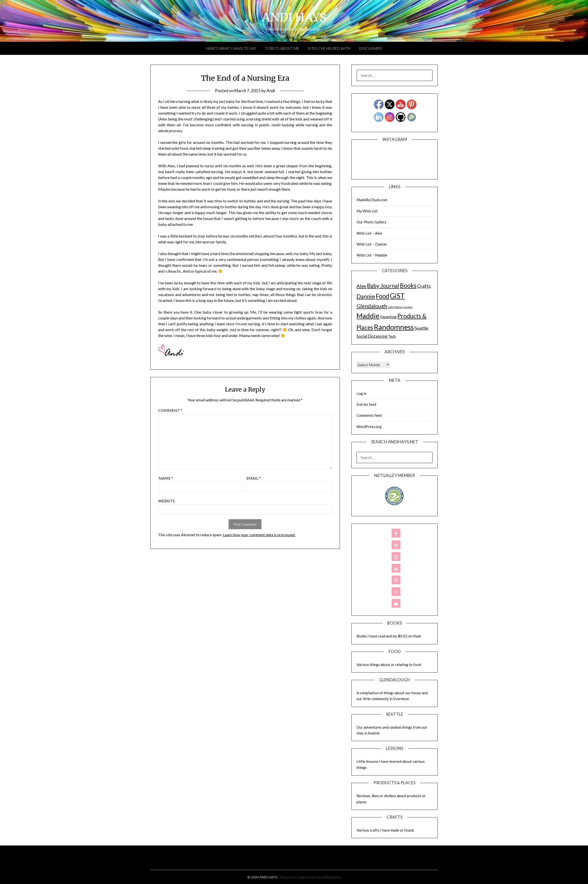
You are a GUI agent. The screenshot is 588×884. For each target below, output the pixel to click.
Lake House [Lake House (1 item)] (395, 307)
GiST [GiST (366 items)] (397, 296)
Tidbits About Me (282, 48)
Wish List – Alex (369, 233)
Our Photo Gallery (371, 222)
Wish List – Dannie (372, 244)
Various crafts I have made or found (385, 830)
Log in (361, 393)
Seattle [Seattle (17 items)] (421, 328)
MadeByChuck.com (372, 200)
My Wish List (367, 211)
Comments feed (369, 415)
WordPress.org (369, 427)
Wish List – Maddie (372, 255)
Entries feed (366, 404)
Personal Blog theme (326, 877)
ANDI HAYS (294, 17)
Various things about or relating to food (389, 665)
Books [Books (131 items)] (408, 285)
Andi (271, 91)
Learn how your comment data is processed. (259, 535)
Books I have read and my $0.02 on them (389, 636)
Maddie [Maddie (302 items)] (368, 316)
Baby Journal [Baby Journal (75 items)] (383, 286)
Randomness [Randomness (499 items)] (394, 327)
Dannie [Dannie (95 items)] (366, 296)
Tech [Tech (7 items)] (392, 336)
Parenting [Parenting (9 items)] (388, 317)
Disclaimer (371, 48)
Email (254, 478)
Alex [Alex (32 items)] (361, 286)
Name (166, 478)
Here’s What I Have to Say (231, 48)
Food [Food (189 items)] (382, 296)
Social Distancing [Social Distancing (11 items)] (372, 336)
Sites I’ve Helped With (329, 48)
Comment (170, 410)
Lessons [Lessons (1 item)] (408, 307)
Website (167, 501)
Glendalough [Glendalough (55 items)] (372, 306)
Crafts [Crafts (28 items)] (424, 286)
